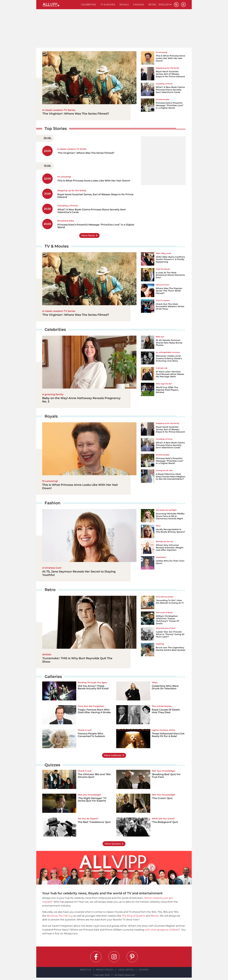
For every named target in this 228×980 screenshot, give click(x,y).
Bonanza (52, 916)
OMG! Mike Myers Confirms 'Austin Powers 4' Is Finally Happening (170, 259)
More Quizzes (113, 844)
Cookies (143, 970)
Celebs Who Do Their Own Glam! (170, 562)
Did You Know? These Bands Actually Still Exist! (93, 687)
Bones (155, 916)
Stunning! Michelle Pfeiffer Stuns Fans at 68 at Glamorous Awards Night (170, 516)
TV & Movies (108, 5)
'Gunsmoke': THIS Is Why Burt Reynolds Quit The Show (77, 660)
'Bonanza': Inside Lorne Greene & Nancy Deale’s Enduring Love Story (169, 358)
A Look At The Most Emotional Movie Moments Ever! (170, 275)
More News (88, 235)
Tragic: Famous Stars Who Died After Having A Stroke (94, 711)
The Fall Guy (66, 916)
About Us (85, 970)
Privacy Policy (105, 970)
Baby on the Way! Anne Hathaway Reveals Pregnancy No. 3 (81, 400)
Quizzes (52, 765)
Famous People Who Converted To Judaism (91, 735)
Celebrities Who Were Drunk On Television (165, 687)
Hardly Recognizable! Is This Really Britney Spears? (170, 531)
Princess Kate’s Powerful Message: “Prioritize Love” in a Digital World (170, 105)
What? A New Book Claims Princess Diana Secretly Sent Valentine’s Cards (170, 90)
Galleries (53, 677)
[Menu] (183, 5)
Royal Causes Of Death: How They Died (166, 711)
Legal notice (126, 970)
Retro (152, 5)
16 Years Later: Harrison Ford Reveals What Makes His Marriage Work (170, 374)
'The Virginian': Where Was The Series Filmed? (76, 114)
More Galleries (113, 755)
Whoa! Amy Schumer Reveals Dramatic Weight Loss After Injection (170, 548)
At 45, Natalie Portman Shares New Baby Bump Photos (169, 343)
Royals (124, 5)
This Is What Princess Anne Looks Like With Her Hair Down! (170, 58)
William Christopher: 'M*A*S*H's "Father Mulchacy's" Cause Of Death (167, 620)
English (165, 5)
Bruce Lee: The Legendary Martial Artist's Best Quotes (170, 649)
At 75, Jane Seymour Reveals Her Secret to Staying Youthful (79, 573)
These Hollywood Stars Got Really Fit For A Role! (168, 735)
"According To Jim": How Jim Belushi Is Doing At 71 (170, 602)
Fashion (138, 5)
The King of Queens (134, 916)
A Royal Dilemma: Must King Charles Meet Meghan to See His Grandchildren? (171, 477)
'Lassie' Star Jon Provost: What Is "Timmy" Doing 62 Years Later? (170, 634)
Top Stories (56, 129)
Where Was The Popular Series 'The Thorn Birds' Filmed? (169, 291)
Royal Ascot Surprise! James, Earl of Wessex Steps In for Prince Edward (170, 74)
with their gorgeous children (162, 930)
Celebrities (88, 5)
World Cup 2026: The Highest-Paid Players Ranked (167, 390)
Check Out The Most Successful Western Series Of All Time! (170, 307)
